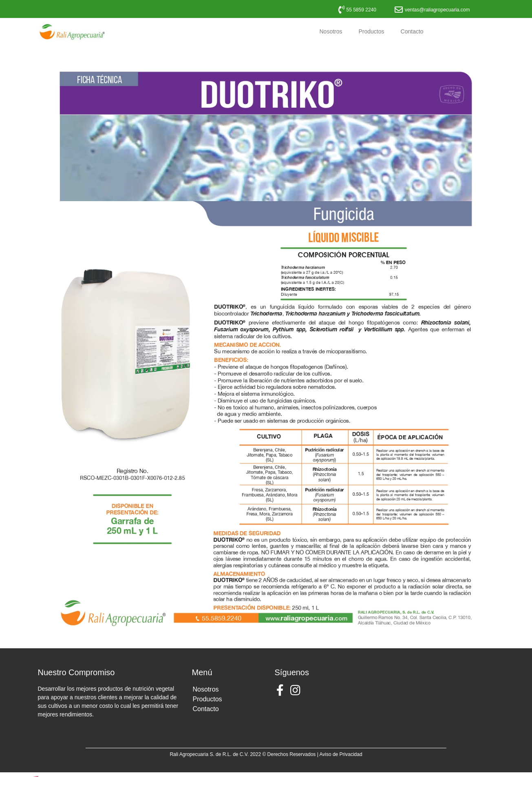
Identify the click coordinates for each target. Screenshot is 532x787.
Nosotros (331, 31)
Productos (372, 31)
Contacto (412, 31)
